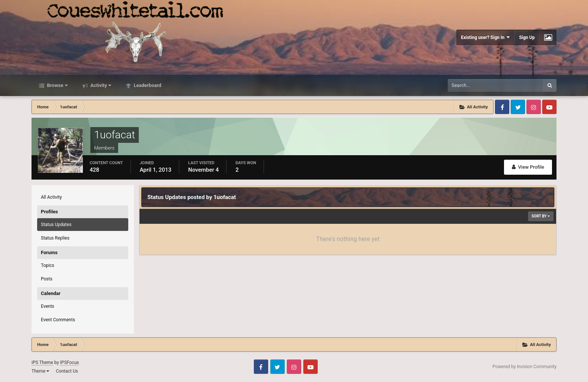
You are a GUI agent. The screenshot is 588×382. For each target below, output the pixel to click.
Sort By (541, 216)
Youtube (549, 107)
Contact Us (67, 371)
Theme (40, 371)
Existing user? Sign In (485, 37)
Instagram (534, 107)
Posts (47, 279)
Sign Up (527, 37)
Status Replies (55, 238)
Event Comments (58, 320)
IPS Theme (42, 363)
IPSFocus (69, 363)
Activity (100, 85)
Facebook (502, 107)
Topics (48, 265)
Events (48, 306)
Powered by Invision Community (524, 367)
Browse (57, 85)
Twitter (518, 107)
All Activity (51, 197)
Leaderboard (147, 85)
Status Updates (56, 225)
